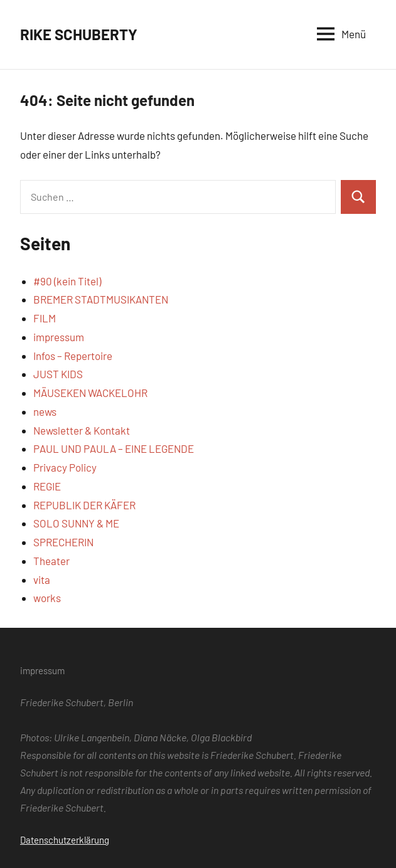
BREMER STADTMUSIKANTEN (101, 299)
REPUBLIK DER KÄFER (84, 505)
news (45, 411)
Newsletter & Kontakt (82, 430)
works (47, 598)
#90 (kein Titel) (67, 281)
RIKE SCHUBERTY (79, 34)
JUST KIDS (58, 374)
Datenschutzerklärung (65, 840)
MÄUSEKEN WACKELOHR (90, 393)
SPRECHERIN (63, 542)
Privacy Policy (65, 467)
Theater (51, 561)
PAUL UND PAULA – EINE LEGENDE (114, 448)
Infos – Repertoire (73, 356)
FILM (45, 318)
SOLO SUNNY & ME (76, 523)
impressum (59, 337)
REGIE (47, 486)
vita (42, 580)
